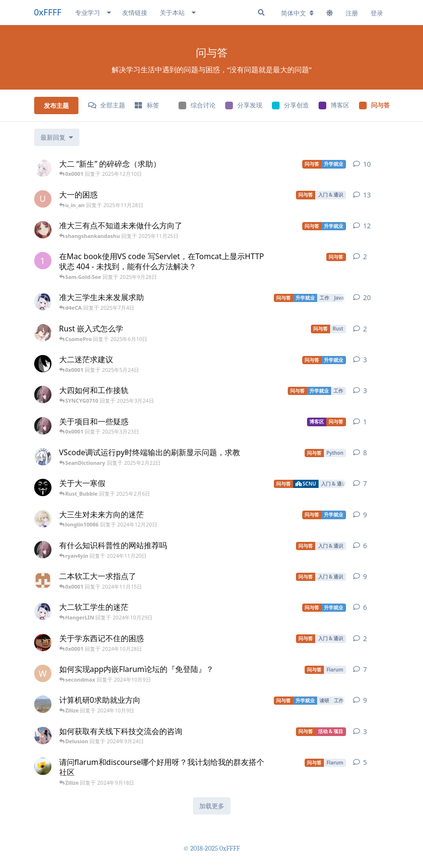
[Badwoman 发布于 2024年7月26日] (43, 230)
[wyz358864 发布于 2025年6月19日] (43, 302)
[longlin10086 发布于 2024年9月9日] (43, 519)
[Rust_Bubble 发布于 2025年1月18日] (43, 487)
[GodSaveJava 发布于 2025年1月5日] (43, 395)
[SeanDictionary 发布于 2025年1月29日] (43, 457)
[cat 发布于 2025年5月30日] (43, 333)
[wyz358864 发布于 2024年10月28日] (43, 611)
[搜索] (261, 13)
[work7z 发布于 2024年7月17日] (43, 766)
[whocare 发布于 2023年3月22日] (43, 673)
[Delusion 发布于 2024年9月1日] (43, 736)
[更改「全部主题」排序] (57, 137)
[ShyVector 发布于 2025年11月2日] (43, 168)
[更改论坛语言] (297, 13)
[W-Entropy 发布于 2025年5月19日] (43, 364)
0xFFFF (48, 12)
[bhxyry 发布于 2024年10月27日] (43, 643)
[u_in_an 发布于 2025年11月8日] (43, 199)
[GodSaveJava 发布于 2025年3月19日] (43, 426)
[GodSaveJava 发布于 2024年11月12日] (43, 550)
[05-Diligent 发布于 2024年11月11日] (43, 580)
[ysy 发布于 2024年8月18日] (43, 704)
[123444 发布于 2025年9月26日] (43, 261)
